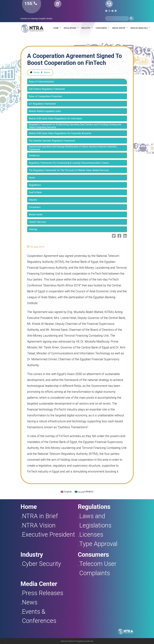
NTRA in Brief (40, 516)
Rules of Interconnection (41, 82)
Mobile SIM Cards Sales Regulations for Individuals (55, 119)
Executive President (48, 534)
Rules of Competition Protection (45, 96)
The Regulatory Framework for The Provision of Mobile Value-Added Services (69, 170)
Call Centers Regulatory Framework (47, 89)
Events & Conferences (39, 616)
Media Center (119, 28)
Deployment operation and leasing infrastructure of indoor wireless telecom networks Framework (73, 148)
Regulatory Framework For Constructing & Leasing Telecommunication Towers (69, 163)
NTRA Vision (39, 525)
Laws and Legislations (95, 521)
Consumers (101, 28)
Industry (86, 28)
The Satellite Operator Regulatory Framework (52, 141)
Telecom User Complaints (98, 568)
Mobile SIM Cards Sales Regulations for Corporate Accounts (60, 133)
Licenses (91, 534)
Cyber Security (41, 564)
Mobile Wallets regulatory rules (45, 111)
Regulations (70, 28)
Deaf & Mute (35, 192)
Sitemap (34, 19)
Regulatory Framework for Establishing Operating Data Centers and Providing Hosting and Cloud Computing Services (75, 126)
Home (56, 28)
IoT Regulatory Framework (42, 104)
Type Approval (98, 544)
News (47, 72)
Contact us (25, 19)
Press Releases (43, 593)
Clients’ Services (37, 222)
